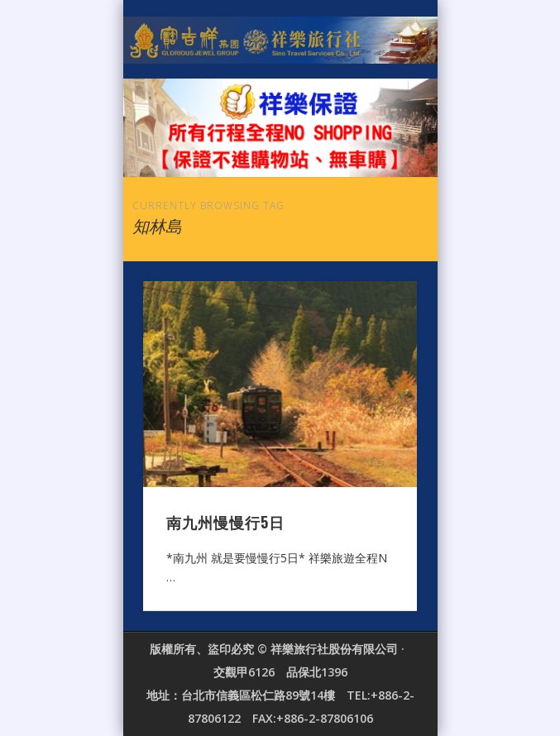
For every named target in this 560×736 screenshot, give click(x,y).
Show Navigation (376, 148)
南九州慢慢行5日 (225, 522)
